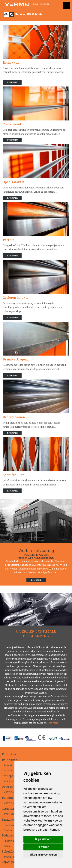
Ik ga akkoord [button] (43, 839)
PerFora (9, 240)
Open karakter (14, 182)
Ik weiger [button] (43, 847)
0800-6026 (34, 14)
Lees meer (36, 580)
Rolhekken (11, 62)
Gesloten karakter (16, 297)
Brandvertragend (16, 359)
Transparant (12, 124)
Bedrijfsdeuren (14, 417)
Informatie (12, 82)
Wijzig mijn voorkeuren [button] (43, 855)
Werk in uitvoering (36, 550)
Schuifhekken (14, 475)
